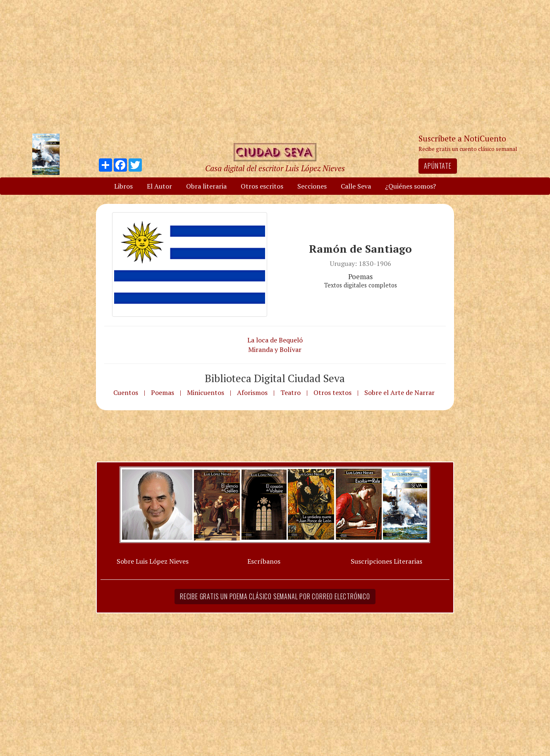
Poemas (163, 392)
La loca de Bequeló (275, 340)
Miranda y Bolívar (275, 349)
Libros (123, 186)
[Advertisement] (275, 66)
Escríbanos (264, 561)
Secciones (312, 186)
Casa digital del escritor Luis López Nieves (275, 168)
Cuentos (126, 392)
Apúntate (438, 166)
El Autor (159, 186)
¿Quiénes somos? (410, 186)
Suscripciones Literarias (386, 561)
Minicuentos (206, 392)
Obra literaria (206, 186)
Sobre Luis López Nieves (153, 561)
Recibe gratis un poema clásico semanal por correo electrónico (275, 596)
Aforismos (252, 392)
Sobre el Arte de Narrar (399, 392)
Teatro (291, 392)
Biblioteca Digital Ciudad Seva (275, 378)
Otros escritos (262, 186)
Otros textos (332, 392)
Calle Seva (356, 186)
